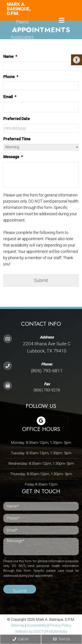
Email (10, 97)
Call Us (21, 639)
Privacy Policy (60, 625)
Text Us (62, 639)
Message (13, 157)
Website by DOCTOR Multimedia (41, 631)
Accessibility (37, 625)
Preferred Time (17, 139)
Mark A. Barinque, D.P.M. (19, 9)
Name (10, 56)
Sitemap (18, 625)
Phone (11, 77)
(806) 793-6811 (47, 371)
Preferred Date (17, 119)
